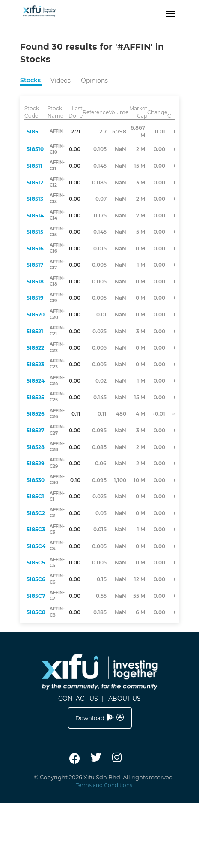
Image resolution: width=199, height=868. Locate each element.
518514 (35, 215)
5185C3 (36, 529)
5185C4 (36, 546)
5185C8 (36, 612)
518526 (36, 414)
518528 (36, 447)
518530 (36, 480)
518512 (35, 182)
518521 (35, 331)
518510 (35, 149)
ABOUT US (125, 699)
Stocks (30, 80)
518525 (35, 397)
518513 (35, 199)
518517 (35, 265)
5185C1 (35, 496)
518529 (36, 463)
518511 (34, 166)
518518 (35, 282)
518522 (35, 348)
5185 (32, 131)
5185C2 (36, 513)
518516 (35, 249)
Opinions (94, 81)
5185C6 (36, 579)
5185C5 (36, 562)
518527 (35, 430)
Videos (61, 81)
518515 (35, 232)
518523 (35, 364)
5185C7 (36, 596)
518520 (36, 315)
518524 (36, 381)
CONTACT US (78, 699)
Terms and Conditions (104, 785)
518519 (35, 298)
